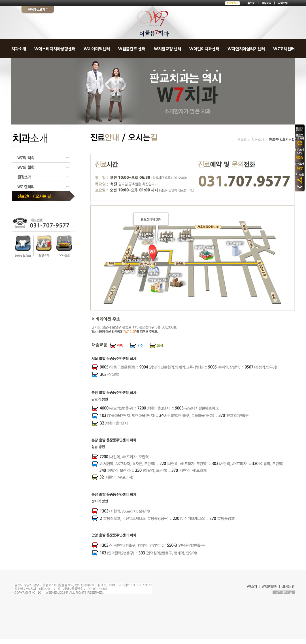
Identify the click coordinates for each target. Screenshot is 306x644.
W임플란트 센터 (132, 49)
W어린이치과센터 (204, 49)
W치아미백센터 (97, 49)
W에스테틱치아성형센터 (55, 49)
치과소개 (19, 49)
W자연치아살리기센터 (246, 49)
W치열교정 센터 (167, 49)
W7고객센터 (284, 49)
